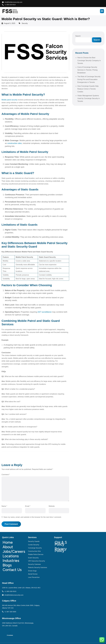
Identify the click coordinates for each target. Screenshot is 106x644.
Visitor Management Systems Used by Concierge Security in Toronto (89, 98)
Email (28, 506)
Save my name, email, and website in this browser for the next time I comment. (33, 517)
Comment (6, 475)
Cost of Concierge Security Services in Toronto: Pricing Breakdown (87, 70)
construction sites (15, 143)
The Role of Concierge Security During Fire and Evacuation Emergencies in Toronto (89, 79)
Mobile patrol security (9, 100)
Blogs (7, 565)
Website (52, 506)
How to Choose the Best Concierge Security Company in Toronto (89, 60)
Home (8, 542)
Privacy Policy (61, 550)
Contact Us (12, 570)
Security (25, 23)
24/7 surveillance (45, 312)
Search (78, 36)
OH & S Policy (61, 543)
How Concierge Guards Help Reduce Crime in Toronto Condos (88, 89)
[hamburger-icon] (102, 11)
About (8, 547)
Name (4, 506)
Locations (11, 556)
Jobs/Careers (14, 551)
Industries (11, 561)
